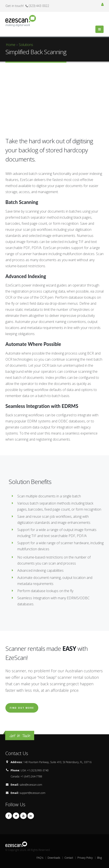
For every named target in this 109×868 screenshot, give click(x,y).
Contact (69, 858)
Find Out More (22, 708)
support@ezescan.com (33, 793)
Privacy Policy (85, 858)
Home (11, 45)
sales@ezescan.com (31, 785)
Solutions (26, 45)
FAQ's (40, 858)
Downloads (54, 858)
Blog (99, 858)
